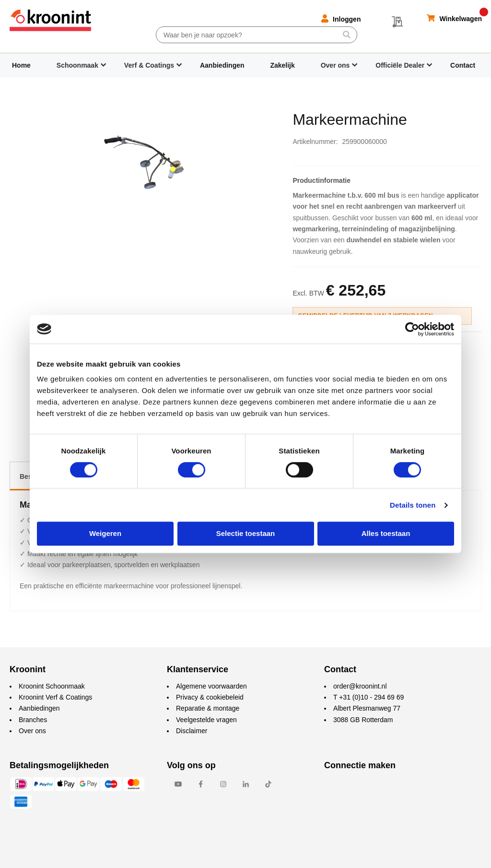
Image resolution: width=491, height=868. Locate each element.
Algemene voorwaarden (211, 686)
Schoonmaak (77, 65)
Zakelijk (282, 65)
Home (21, 65)
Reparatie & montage (208, 708)
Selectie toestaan (246, 533)
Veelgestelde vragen (206, 720)
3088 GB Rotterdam (363, 720)
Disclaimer (192, 731)
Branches (33, 720)
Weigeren (105, 533)
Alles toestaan (386, 533)
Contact (463, 65)
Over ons (335, 65)
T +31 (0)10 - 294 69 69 (368, 697)
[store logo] (50, 20)
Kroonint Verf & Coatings (55, 697)
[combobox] (257, 35)
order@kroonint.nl (360, 686)
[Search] (346, 35)
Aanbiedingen (222, 65)
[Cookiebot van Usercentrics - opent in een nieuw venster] (412, 329)
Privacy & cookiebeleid (210, 697)
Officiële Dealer (400, 65)
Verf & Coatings (149, 65)
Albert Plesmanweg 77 (367, 708)
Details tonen (413, 505)
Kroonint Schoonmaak (52, 686)
